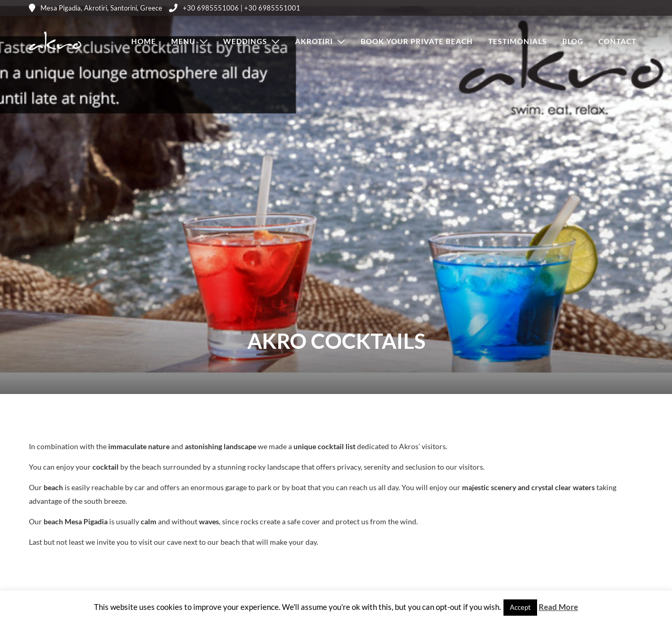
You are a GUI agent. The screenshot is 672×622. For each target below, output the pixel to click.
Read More (558, 607)
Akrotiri (314, 41)
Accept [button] (520, 607)
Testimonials (518, 41)
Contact (617, 41)
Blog (573, 41)
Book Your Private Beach (417, 41)
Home (144, 41)
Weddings (245, 41)
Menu (183, 41)
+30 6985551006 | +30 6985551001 (235, 8)
